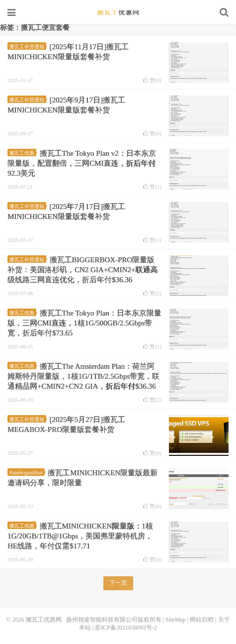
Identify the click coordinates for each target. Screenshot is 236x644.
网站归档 (202, 620)
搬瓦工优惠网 (118, 12)
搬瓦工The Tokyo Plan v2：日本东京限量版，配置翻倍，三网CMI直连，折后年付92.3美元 (82, 163)
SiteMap (176, 620)
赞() (152, 80)
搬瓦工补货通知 (28, 47)
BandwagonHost (27, 473)
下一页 (118, 583)
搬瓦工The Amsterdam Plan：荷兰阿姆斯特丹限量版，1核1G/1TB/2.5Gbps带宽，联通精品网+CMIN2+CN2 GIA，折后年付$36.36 (83, 376)
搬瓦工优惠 (23, 153)
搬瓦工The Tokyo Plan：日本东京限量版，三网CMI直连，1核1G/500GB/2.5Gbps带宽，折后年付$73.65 (84, 323)
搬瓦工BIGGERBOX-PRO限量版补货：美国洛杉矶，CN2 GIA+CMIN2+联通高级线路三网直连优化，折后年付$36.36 (82, 270)
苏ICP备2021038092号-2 (126, 628)
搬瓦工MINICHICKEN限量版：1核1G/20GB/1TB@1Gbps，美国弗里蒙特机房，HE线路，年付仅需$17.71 (80, 536)
